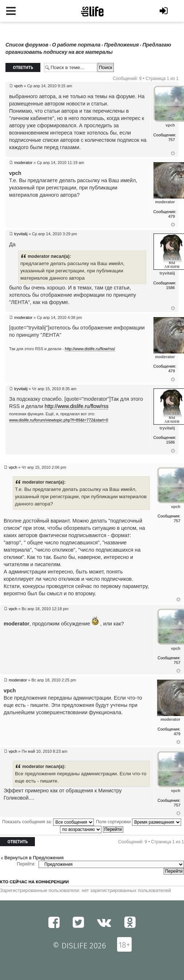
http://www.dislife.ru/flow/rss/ (90, 349)
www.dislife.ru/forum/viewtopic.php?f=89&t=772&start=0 (59, 420)
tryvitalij (21, 234)
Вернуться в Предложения (34, 858)
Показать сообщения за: (48, 822)
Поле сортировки (139, 822)
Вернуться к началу (173, 153)
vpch (18, 86)
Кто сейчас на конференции (34, 882)
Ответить (23, 67)
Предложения (121, 45)
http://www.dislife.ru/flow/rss (77, 406)
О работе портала (76, 45)
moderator (23, 163)
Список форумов (27, 45)
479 (172, 216)
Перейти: (26, 864)
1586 (171, 288)
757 (172, 140)
